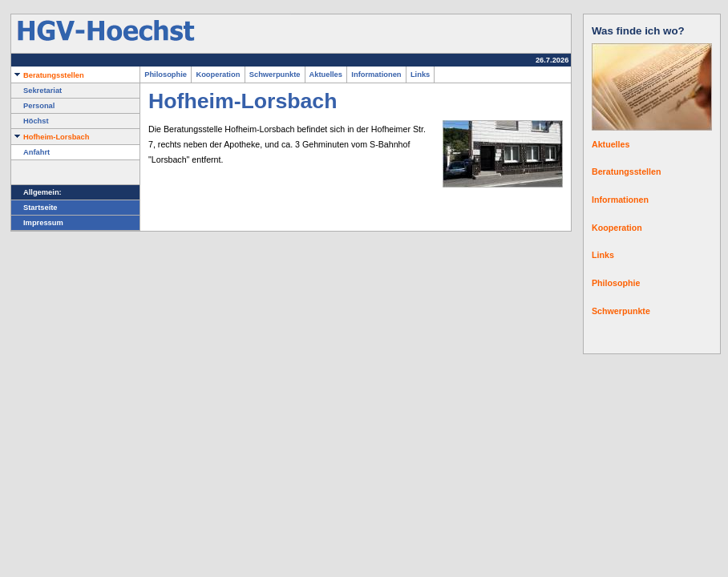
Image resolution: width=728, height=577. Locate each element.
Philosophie (166, 75)
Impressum (37, 223)
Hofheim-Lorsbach (50, 137)
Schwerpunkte (275, 75)
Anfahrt (30, 152)
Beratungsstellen (48, 75)
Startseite (34, 208)
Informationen (376, 75)
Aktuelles (326, 75)
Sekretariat (36, 91)
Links (421, 75)
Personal (33, 106)
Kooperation (218, 75)
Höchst (30, 121)
